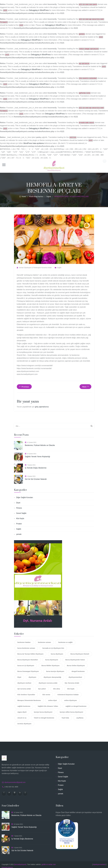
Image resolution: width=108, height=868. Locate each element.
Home (23, 194)
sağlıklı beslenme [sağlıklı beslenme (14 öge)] (24, 704)
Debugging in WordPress (39, 10)
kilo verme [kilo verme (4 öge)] (46, 692)
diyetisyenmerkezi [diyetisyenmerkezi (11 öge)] (75, 675)
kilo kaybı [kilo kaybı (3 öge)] (71, 686)
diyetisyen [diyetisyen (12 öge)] (32, 675)
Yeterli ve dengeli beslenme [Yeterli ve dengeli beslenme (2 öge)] (44, 715)
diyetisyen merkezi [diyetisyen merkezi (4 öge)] (24, 681)
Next (86, 384)
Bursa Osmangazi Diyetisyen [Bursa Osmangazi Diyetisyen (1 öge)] (28, 669)
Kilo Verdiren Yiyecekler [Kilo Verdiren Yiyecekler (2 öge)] (26, 692)
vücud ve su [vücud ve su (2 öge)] (22, 715)
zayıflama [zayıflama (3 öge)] (80, 715)
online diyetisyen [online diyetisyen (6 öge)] (71, 698)
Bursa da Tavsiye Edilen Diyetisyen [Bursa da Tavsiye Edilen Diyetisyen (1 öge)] (30, 651)
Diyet (18, 500)
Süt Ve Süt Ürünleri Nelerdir (36, 477)
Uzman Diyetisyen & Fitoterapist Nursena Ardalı (35, 265)
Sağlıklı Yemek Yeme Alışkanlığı (38, 454)
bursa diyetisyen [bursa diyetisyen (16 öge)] (57, 651)
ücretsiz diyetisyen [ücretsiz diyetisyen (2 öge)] (24, 721)
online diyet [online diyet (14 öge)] (52, 698)
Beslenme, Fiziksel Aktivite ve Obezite (40, 443)
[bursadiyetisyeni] (20, 862)
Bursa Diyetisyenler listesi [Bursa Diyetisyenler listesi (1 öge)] (75, 657)
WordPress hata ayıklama (34, 141)
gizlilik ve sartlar (47, 862)
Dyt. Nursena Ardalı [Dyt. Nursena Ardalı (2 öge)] (72, 681)
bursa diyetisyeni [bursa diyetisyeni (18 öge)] (52, 657)
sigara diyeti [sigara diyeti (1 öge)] (22, 710)
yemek (19, 532)
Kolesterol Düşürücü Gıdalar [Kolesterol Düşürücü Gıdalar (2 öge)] (68, 692)
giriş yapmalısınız (42, 404)
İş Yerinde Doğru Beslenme (36, 465)
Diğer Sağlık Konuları (25, 495)
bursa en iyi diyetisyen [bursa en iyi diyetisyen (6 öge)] (26, 663)
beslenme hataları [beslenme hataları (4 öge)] (24, 640)
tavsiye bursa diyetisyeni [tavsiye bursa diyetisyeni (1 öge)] (43, 710)
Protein (19, 521)
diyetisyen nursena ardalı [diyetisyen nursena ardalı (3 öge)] (48, 681)
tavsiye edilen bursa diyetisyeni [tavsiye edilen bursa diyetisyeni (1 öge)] (71, 710)
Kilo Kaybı (20, 516)
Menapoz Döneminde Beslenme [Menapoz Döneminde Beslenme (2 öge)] (29, 698)
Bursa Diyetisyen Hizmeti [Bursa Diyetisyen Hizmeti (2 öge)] (80, 651)
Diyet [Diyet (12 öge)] (19, 675)
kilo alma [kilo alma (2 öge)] (57, 686)
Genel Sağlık (21, 511)
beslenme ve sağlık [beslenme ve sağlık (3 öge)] (65, 640)
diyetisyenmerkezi (99, 862)
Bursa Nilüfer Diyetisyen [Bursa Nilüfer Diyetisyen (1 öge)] (50, 663)
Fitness (19, 506)
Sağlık (59, 265)
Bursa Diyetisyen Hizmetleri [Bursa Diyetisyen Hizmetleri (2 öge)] (28, 657)
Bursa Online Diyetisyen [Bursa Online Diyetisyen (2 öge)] (76, 663)
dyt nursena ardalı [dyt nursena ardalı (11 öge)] (24, 686)
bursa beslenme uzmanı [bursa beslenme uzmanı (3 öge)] (26, 646)
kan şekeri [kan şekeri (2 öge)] (42, 686)
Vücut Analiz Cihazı (67, 838)
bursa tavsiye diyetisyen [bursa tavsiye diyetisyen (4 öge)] (55, 669)
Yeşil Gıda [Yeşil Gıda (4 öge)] (65, 715)
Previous (24, 384)
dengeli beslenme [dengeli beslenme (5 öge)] (78, 669)
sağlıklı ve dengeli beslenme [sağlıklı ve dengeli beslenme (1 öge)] (76, 704)
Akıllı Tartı (67, 840)
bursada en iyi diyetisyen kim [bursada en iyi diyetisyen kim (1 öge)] (53, 646)
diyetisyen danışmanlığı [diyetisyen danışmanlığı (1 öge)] (52, 675)
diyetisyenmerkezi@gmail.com (15, 780)
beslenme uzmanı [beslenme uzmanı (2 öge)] (44, 640)
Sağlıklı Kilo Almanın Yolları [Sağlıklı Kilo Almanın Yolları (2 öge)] (48, 704)
